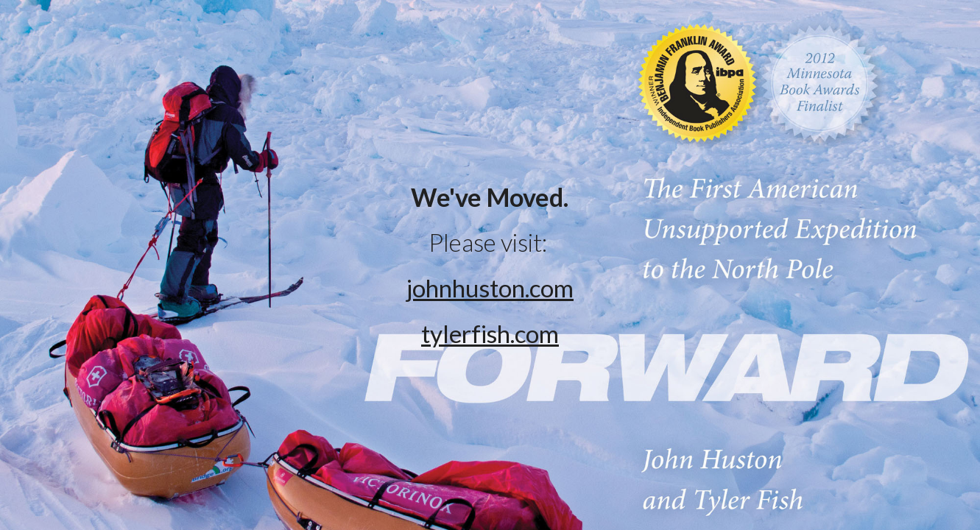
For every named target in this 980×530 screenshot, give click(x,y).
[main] (490, 265)
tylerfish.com (490, 333)
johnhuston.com (490, 288)
